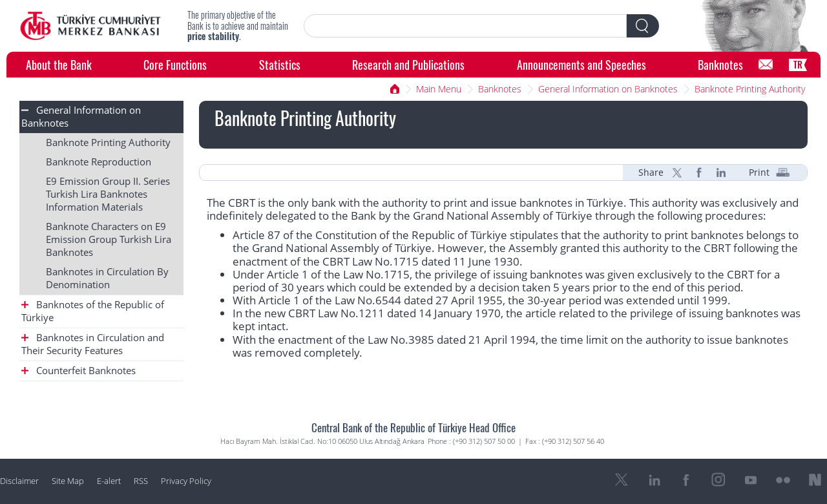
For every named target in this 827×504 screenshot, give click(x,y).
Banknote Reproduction (99, 162)
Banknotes (720, 64)
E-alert (109, 481)
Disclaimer (19, 481)
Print (759, 173)
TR (798, 64)
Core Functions (175, 64)
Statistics (280, 64)
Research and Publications (408, 64)
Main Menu (439, 89)
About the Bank (59, 64)
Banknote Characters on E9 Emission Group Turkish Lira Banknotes (109, 239)
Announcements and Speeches (581, 64)
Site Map (68, 481)
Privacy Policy (186, 481)
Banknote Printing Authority (750, 89)
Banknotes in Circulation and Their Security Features (93, 344)
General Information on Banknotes (608, 89)
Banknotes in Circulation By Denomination (107, 278)
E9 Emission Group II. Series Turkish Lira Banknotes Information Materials (108, 194)
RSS (141, 481)
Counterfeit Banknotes (79, 371)
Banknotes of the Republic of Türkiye (93, 311)
